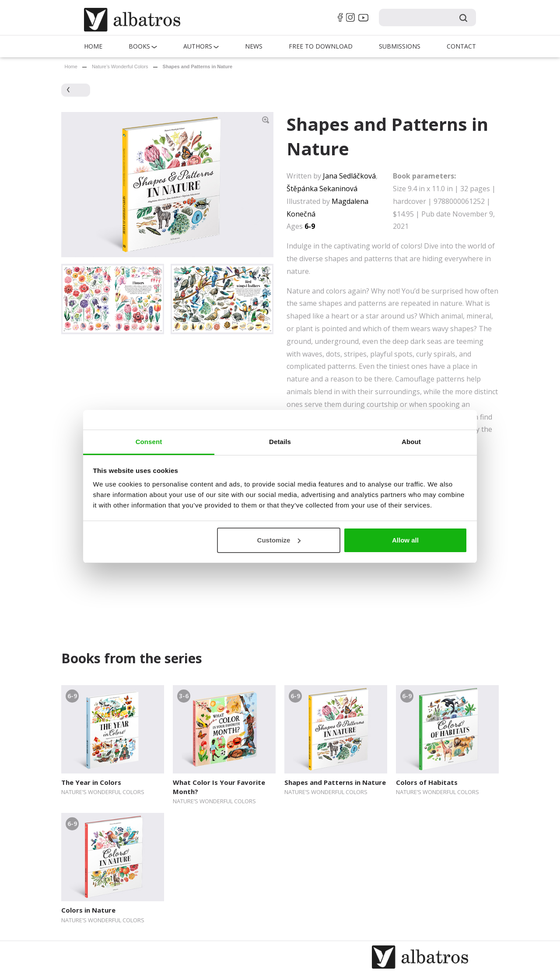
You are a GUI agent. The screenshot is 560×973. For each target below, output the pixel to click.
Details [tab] (280, 442)
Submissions (400, 46)
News (254, 46)
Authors (198, 46)
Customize (279, 540)
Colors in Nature (88, 910)
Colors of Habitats (427, 782)
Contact (461, 46)
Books (139, 46)
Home (93, 46)
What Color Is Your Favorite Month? (219, 787)
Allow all (405, 540)
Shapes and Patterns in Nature (335, 782)
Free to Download (321, 46)
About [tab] (411, 442)
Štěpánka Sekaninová (322, 189)
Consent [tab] (149, 442)
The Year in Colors (91, 782)
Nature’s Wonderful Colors (120, 66)
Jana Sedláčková (349, 176)
